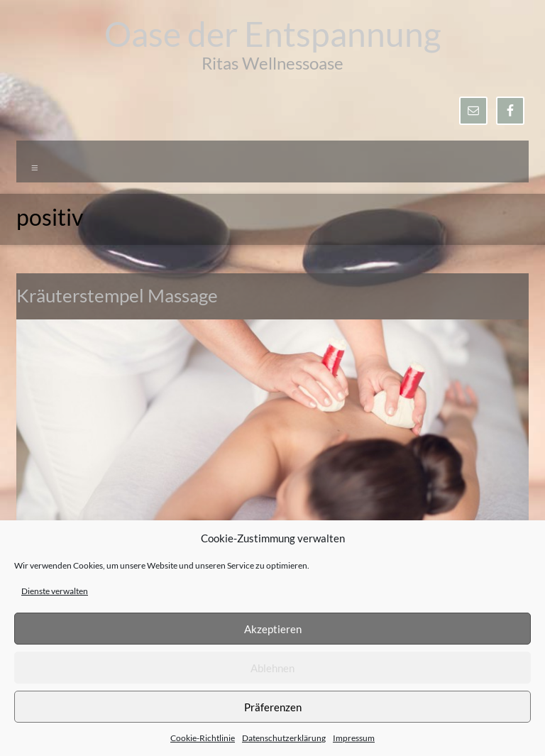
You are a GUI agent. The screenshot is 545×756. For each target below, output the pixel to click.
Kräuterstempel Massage (117, 295)
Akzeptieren (273, 629)
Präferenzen (273, 707)
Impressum (354, 738)
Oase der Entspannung (273, 34)
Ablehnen (272, 668)
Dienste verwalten (55, 591)
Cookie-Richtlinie (203, 738)
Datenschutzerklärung (284, 738)
